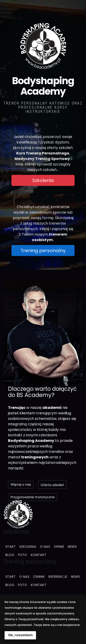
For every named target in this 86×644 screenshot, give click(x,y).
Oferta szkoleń (52, 485)
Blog (10, 555)
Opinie (59, 547)
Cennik (39, 577)
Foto (22, 555)
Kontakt (39, 555)
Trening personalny (43, 250)
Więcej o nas (21, 484)
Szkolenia (43, 180)
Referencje (58, 577)
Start (10, 547)
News (72, 547)
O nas (45, 547)
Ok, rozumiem (20, 635)
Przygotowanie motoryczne (33, 497)
